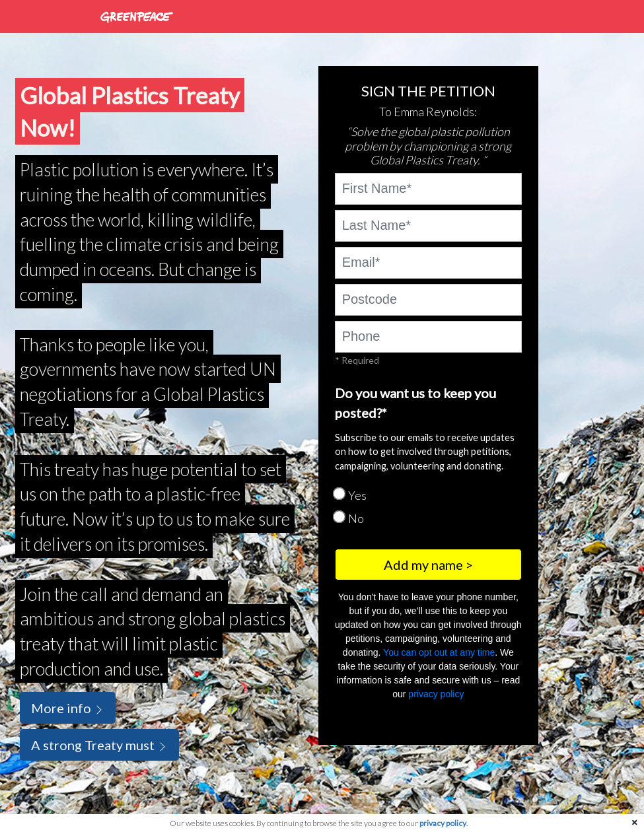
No (356, 518)
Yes (357, 495)
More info (68, 708)
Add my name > (428, 565)
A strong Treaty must (99, 745)
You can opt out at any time (439, 652)
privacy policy (436, 694)
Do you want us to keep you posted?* (415, 403)
